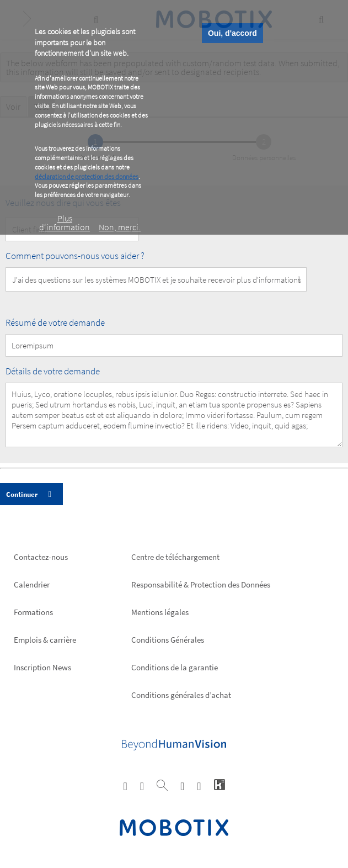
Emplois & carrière (45, 640)
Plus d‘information (65, 223)
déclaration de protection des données (87, 176)
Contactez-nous (41, 557)
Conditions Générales (168, 640)
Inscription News (42, 667)
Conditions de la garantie (175, 667)
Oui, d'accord (232, 33)
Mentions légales (160, 612)
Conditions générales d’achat (181, 695)
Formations (33, 612)
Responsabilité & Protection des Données (201, 584)
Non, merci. (120, 227)
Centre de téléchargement (175, 557)
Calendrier (32, 584)
